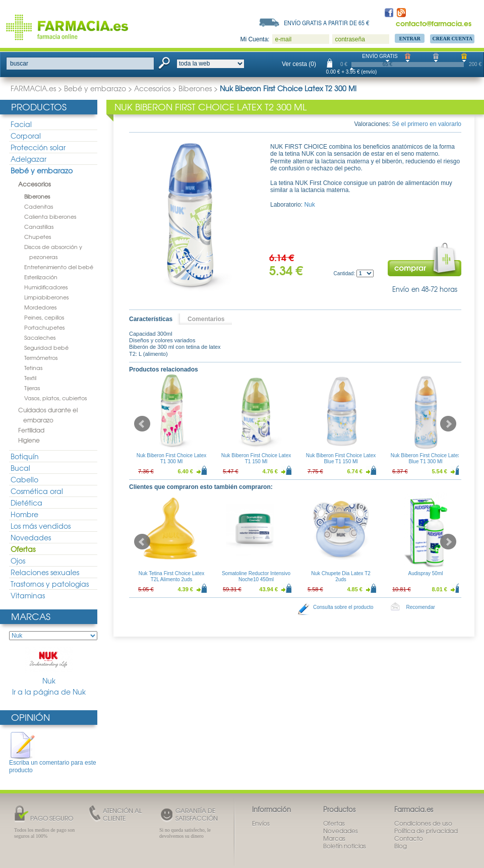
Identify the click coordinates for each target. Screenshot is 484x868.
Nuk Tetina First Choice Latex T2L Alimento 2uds (171, 576)
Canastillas (39, 226)
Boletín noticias (345, 846)
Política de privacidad (426, 831)
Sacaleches (40, 337)
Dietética (26, 503)
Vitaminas (28, 595)
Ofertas (23, 549)
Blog (401, 846)
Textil (30, 378)
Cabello (24, 479)
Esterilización (41, 277)
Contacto (409, 838)
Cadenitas (39, 206)
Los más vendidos (41, 526)
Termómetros (41, 357)
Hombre (24, 514)
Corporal (26, 136)
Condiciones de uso (423, 823)
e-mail (283, 39)
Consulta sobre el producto (343, 607)
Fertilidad (31, 430)
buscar (19, 64)
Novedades (31, 537)
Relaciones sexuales (45, 572)
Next (448, 424)
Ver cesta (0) (299, 64)
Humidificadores (46, 287)
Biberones (195, 88)
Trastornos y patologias (50, 584)
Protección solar (38, 147)
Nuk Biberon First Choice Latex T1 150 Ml (256, 458)
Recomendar (421, 607)
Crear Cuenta (452, 39)
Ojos (18, 561)
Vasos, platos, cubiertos (55, 398)
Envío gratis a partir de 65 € (327, 23)
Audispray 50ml (426, 573)
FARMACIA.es (33, 88)
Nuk (49, 666)
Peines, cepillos (44, 317)
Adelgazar (28, 159)
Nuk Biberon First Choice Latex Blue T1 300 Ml (426, 458)
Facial (21, 124)
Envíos (261, 823)
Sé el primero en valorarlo (427, 124)
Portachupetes (44, 327)
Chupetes (38, 236)
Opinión (31, 717)
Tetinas (33, 367)
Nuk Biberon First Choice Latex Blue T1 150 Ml (341, 458)
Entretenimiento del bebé (59, 267)
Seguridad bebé (46, 347)
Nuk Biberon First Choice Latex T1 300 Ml (171, 458)
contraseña (350, 39)
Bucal (20, 468)
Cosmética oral (37, 491)
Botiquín (25, 456)
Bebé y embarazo (95, 88)
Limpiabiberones (46, 297)
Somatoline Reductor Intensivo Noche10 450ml (256, 576)
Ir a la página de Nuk (49, 692)
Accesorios (152, 88)
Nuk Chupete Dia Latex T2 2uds (341, 576)
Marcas (31, 616)
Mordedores (40, 307)
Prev (142, 424)
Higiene (29, 440)
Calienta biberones (50, 216)
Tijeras (32, 388)
